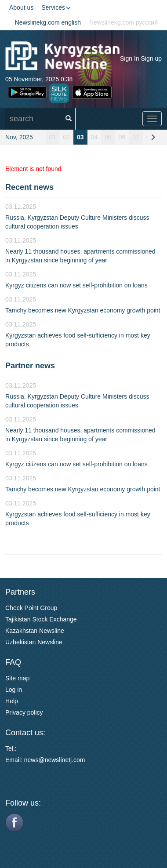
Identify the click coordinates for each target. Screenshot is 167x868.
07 (136, 137)
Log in (14, 690)
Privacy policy (24, 712)
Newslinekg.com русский (123, 22)
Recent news (29, 187)
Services (56, 7)
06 (122, 137)
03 (80, 137)
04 (94, 137)
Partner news (30, 366)
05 (108, 137)
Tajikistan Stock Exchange (41, 619)
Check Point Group (31, 608)
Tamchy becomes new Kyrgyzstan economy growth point (83, 310)
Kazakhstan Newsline (35, 631)
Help (12, 701)
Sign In (130, 58)
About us (21, 7)
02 (66, 137)
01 (53, 137)
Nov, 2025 (19, 137)
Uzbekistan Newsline (34, 642)
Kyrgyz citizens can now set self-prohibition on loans (76, 285)
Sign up (151, 58)
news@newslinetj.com (55, 760)
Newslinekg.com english (48, 22)
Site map (17, 678)
